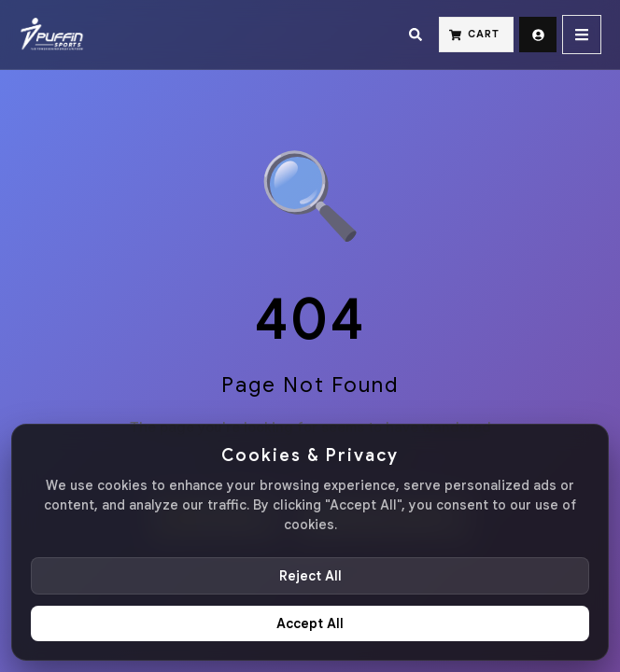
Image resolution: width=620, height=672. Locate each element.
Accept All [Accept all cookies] (310, 623)
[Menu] (582, 35)
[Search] (416, 35)
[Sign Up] (538, 35)
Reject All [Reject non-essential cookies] (310, 576)
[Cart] (476, 35)
